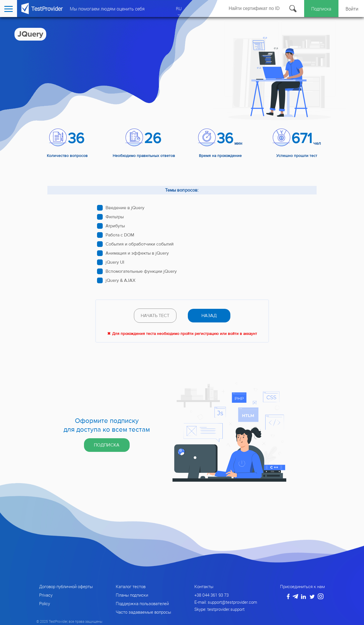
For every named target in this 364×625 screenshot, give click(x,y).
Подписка (321, 9)
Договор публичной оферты (66, 586)
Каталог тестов (131, 586)
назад (209, 316)
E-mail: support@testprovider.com (226, 602)
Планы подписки (132, 595)
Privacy (46, 595)
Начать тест (155, 316)
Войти (352, 9)
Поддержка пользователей (142, 603)
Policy (45, 603)
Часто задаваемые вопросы (143, 612)
